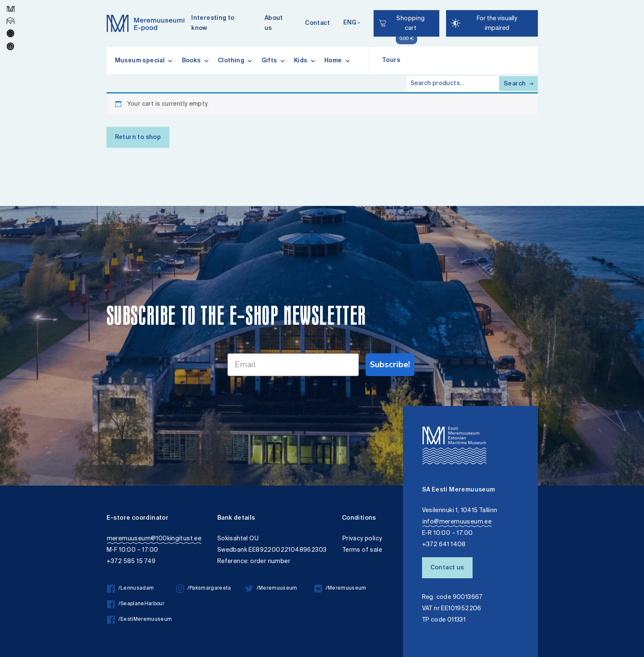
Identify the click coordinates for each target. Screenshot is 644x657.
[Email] (293, 365)
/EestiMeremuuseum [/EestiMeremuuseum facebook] (140, 620)
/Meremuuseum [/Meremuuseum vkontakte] (340, 589)
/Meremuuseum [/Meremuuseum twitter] (271, 589)
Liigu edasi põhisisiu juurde (10, 1)
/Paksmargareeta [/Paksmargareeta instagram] (204, 589)
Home (337, 61)
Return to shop (138, 138)
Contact (317, 24)
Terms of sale (362, 550)
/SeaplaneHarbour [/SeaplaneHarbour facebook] (136, 604)
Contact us (447, 568)
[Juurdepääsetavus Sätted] (492, 23)
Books (196, 61)
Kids (305, 61)
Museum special (144, 61)
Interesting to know (213, 24)
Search (518, 84)
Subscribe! (390, 365)
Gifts (274, 61)
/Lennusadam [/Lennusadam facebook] (131, 589)
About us (274, 24)
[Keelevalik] (352, 23)
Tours (391, 61)
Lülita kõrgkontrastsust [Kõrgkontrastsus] (12, 6)
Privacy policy (362, 539)
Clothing (235, 61)
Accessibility (14, 1)
